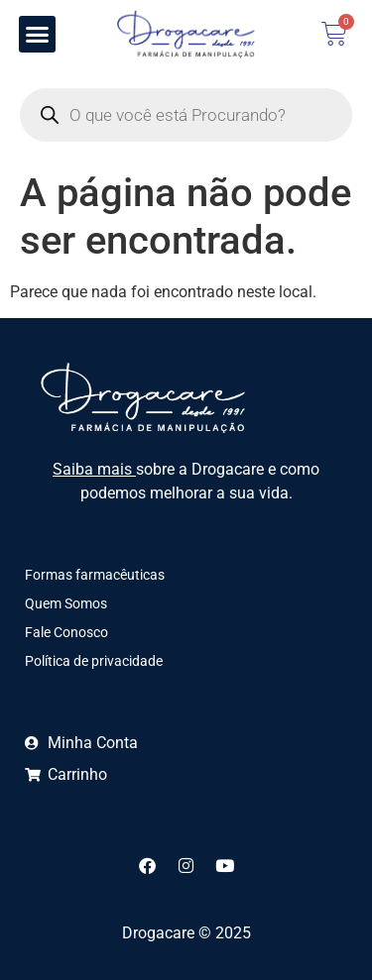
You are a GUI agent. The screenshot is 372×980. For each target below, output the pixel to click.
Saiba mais (94, 469)
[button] (38, 35)
